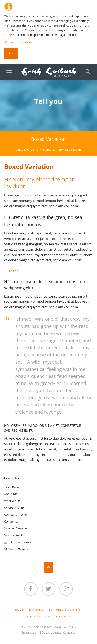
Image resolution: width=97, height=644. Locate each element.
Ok (11, 53)
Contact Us (11, 521)
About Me (11, 494)
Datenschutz (51, 632)
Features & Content (66, 610)
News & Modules (38, 616)
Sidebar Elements (16, 528)
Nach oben (48, 568)
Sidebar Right (13, 535)
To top (14, 271)
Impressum (31, 632)
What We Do (12, 501)
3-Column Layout (20, 542)
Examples (49, 149)
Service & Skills (14, 508)
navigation (9, 72)
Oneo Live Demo (27, 149)
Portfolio (64, 616)
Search (88, 72)
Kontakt (69, 632)
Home (19, 610)
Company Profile (15, 514)
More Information (18, 42)
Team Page (11, 487)
